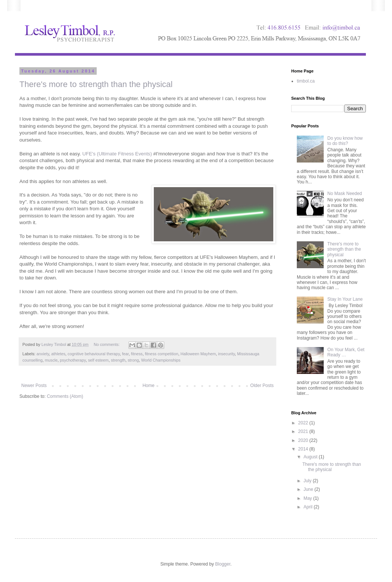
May (308, 498)
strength (118, 360)
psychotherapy (73, 360)
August (311, 457)
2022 (304, 423)
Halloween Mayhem (198, 354)
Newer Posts (34, 386)
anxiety (43, 354)
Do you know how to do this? (345, 141)
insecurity (226, 354)
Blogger (223, 564)
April (309, 507)
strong (133, 360)
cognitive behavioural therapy (94, 354)
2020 (304, 440)
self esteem (98, 360)
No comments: (107, 344)
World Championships (161, 360)
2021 (304, 431)
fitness (137, 354)
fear (125, 354)
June (309, 489)
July (308, 481)
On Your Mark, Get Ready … (346, 352)
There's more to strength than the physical (96, 84)
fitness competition (161, 354)
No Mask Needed (345, 194)
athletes (58, 354)
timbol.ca (306, 81)
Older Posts (262, 386)
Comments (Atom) (65, 396)
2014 (304, 449)
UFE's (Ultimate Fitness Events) (117, 154)
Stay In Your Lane (345, 299)
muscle (51, 360)
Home (149, 386)
